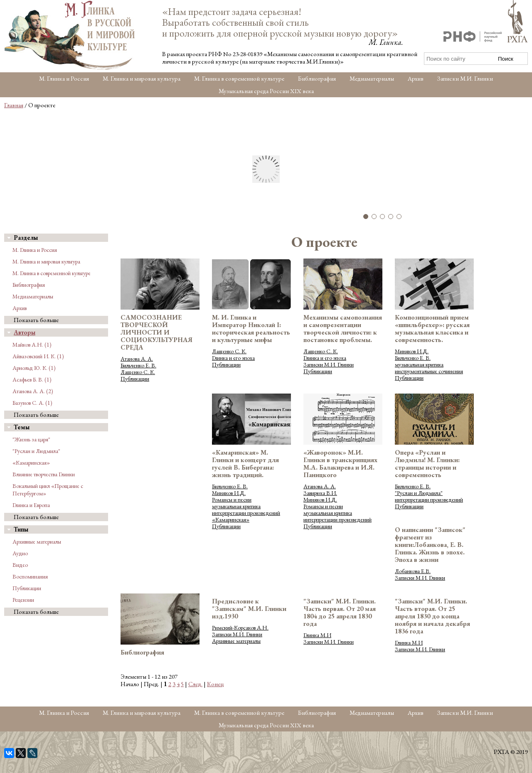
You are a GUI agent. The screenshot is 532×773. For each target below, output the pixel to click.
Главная (14, 105)
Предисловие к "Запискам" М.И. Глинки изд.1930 (249, 609)
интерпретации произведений (246, 513)
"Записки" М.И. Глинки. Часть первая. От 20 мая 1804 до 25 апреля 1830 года (340, 612)
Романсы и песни (232, 500)
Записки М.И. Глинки (465, 78)
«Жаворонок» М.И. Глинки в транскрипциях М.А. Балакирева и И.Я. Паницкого (340, 464)
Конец (216, 684)
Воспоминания (30, 576)
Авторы (25, 332)
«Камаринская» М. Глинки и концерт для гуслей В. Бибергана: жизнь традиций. (245, 464)
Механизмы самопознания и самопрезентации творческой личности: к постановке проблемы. (343, 329)
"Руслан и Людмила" (36, 451)
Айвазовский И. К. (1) (38, 356)
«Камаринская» (31, 463)
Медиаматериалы (372, 78)
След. (195, 684)
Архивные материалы (37, 542)
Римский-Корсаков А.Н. (240, 628)
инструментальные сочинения (429, 371)
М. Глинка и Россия (64, 78)
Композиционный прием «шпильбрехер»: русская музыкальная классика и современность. (432, 329)
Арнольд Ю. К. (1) (34, 368)
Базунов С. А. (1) (32, 403)
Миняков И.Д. (412, 351)
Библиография (317, 78)
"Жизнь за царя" (31, 439)
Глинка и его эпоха (233, 358)
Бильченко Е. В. (138, 365)
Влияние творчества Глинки (44, 474)
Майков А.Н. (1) (32, 345)
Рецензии (23, 600)
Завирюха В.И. (320, 493)
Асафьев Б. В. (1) (32, 379)
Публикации (27, 588)
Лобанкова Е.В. (413, 571)
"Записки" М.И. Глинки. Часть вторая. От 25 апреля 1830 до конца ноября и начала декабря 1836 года (432, 616)
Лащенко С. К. (138, 372)
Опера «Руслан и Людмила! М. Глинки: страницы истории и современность (427, 464)
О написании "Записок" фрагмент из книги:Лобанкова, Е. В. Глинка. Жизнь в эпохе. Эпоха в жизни (430, 545)
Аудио (20, 553)
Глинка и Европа (31, 505)
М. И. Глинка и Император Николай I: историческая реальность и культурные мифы (251, 329)
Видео (20, 565)
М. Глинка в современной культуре (239, 78)
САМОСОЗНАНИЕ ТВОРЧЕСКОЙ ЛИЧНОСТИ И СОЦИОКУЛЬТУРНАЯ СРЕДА (156, 332)
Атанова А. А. (137, 359)
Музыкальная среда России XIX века (266, 91)
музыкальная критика (419, 364)
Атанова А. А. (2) (33, 391)
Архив (416, 78)
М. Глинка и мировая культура (142, 78)
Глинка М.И (317, 635)
